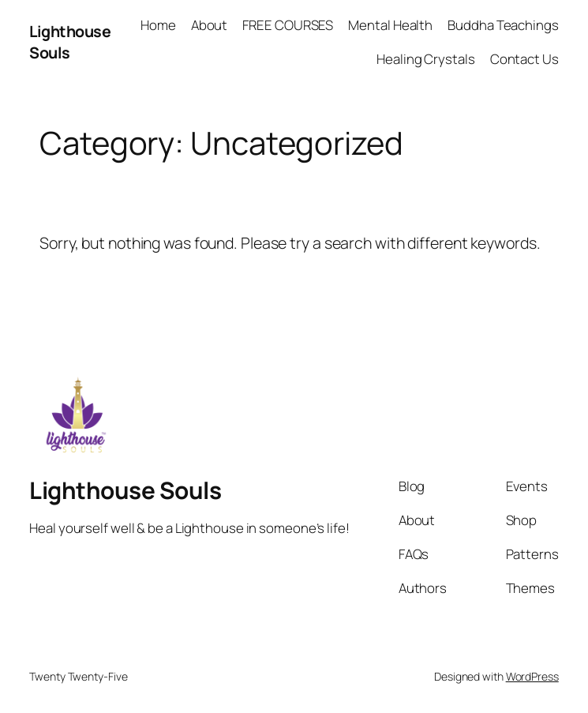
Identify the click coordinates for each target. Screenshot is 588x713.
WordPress (532, 676)
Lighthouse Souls (125, 490)
